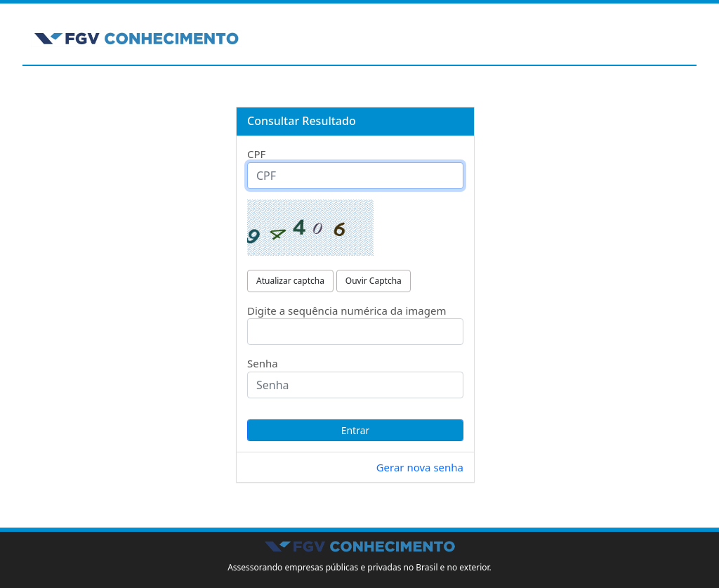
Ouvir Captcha (374, 281)
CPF (256, 154)
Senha (263, 363)
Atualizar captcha (290, 281)
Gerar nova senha (420, 467)
